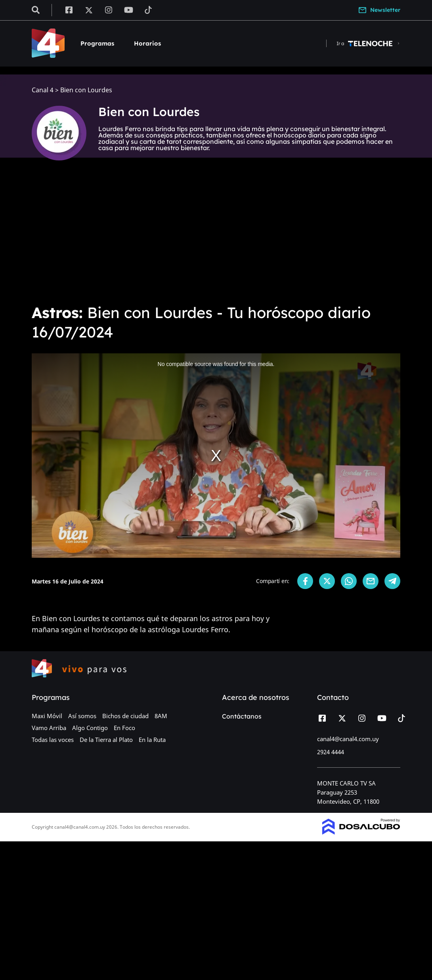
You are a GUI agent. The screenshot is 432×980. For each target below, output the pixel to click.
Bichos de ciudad (125, 716)
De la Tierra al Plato (106, 740)
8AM (161, 716)
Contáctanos (242, 716)
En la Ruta (152, 740)
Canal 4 (43, 90)
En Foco (124, 728)
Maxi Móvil (47, 716)
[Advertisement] (216, 238)
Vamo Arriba (49, 728)
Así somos (82, 716)
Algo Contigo (90, 728)
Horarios (147, 43)
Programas (97, 43)
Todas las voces (53, 740)
